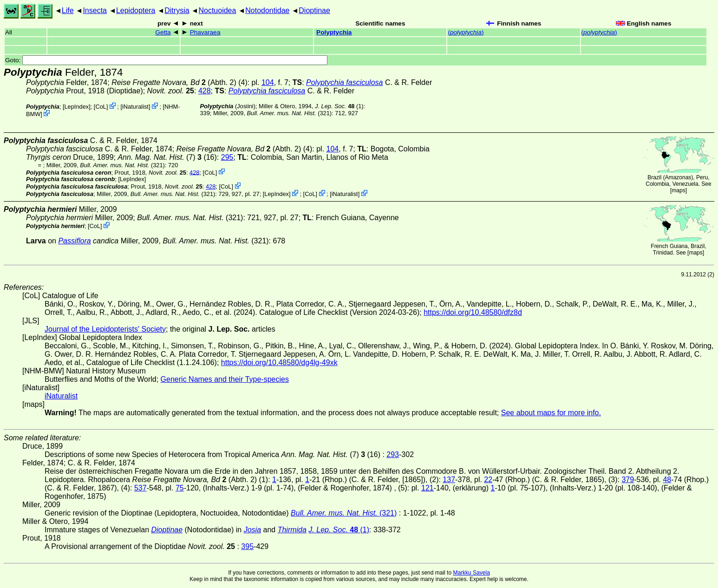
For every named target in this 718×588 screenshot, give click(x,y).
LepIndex (77, 107)
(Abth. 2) (174, 82)
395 (247, 546)
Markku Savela (471, 573)
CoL (101, 107)
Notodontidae (267, 10)
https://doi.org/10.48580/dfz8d (473, 312)
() (466, 32)
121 (428, 488)
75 (180, 488)
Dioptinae (314, 10)
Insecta (95, 10)
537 (140, 488)
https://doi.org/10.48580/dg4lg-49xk (279, 363)
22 (488, 480)
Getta (163, 32)
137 (449, 480)
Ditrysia (177, 10)
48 (667, 480)
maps (678, 190)
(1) (339, 106)
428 (205, 91)
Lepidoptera (136, 10)
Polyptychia (334, 32)
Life (68, 10)
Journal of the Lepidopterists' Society (105, 329)
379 (628, 480)
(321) (290, 113)
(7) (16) (167, 157)
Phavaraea (205, 32)
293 (393, 454)
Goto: (166, 60)
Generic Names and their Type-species (225, 379)
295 (227, 157)
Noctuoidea (217, 10)
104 (268, 82)
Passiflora (74, 241)
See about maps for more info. (551, 413)
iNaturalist (135, 107)
